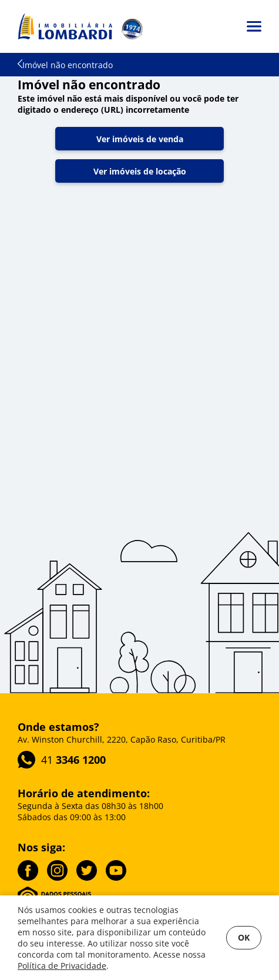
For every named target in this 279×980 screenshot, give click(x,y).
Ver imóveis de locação (140, 171)
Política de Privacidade (62, 966)
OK (244, 937)
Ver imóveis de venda (140, 139)
